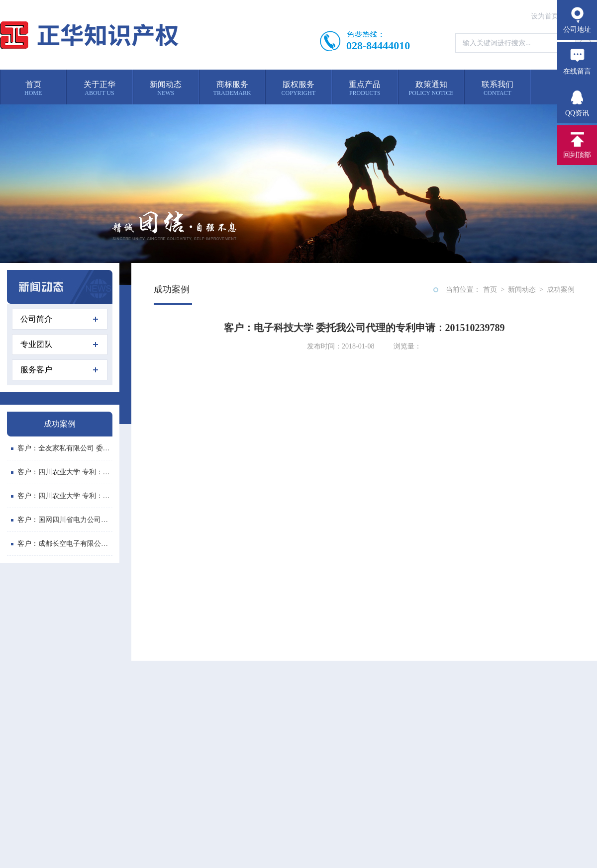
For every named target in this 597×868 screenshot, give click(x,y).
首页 (490, 290)
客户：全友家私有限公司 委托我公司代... (77, 448)
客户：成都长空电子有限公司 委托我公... (77, 544)
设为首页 (545, 16)
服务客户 (59, 370)
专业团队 (59, 344)
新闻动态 (522, 290)
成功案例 (561, 290)
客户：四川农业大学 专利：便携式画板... (77, 472)
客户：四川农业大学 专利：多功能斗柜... (77, 496)
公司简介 (59, 319)
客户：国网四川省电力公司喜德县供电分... (80, 520)
